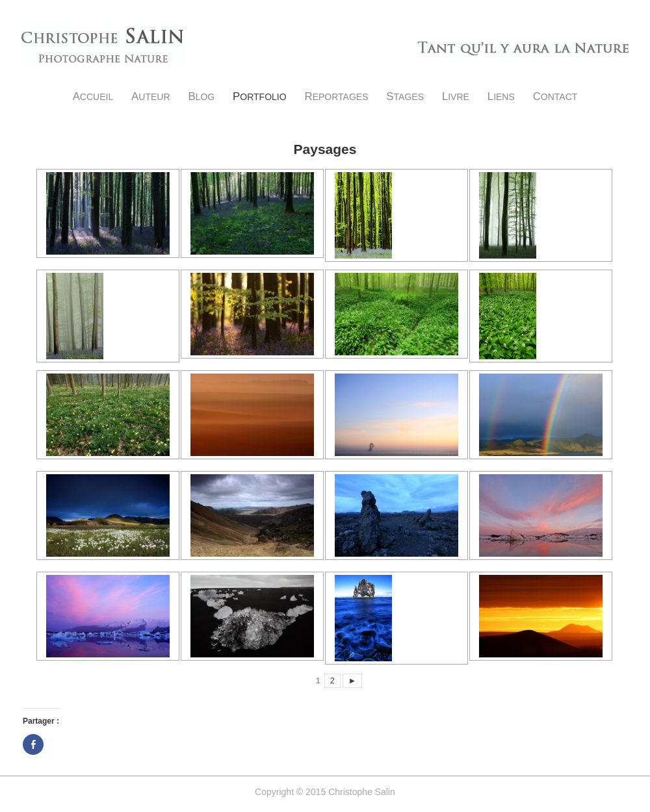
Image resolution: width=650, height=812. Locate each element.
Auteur (150, 97)
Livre (456, 97)
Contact (555, 97)
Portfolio (260, 97)
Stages (405, 97)
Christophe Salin (102, 45)
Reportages (337, 97)
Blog (201, 97)
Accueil (93, 97)
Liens (501, 97)
